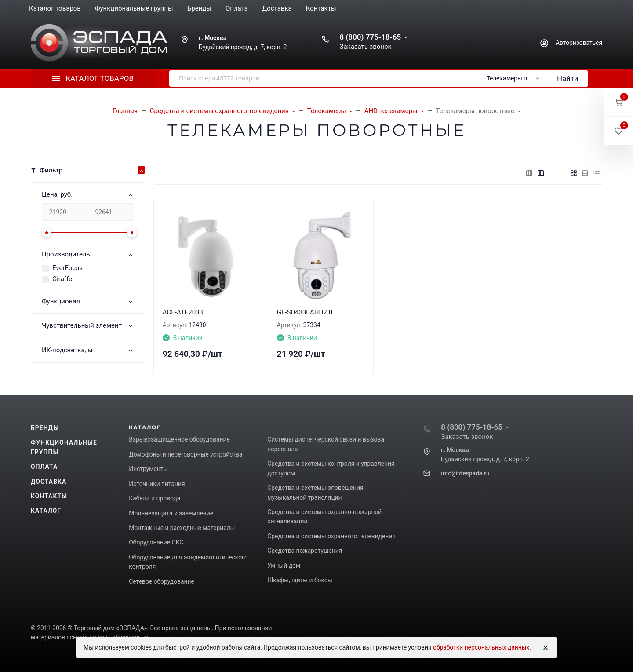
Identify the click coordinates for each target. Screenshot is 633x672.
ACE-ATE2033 (183, 312)
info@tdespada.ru (465, 473)
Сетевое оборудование (161, 581)
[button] (619, 102)
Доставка (49, 482)
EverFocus (67, 268)
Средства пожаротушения (305, 551)
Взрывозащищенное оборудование (179, 439)
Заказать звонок (365, 47)
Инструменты (148, 469)
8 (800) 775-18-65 (370, 37)
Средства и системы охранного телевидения (331, 536)
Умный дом (284, 566)
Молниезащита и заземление (171, 513)
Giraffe (62, 279)
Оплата (44, 467)
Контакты (49, 496)
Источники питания (157, 484)
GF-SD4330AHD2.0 (305, 312)
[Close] (546, 648)
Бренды (45, 428)
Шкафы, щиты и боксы (300, 580)
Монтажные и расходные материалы (182, 528)
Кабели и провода (155, 498)
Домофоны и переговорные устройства (186, 454)
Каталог (46, 511)
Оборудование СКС (156, 542)
